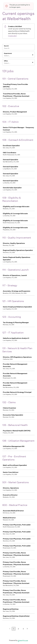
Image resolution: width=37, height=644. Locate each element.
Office (6, 61)
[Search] (18, 49)
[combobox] (4, 56)
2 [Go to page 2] (18, 629)
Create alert (12, 36)
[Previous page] (10, 629)
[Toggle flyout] (33, 55)
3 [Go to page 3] (23, 629)
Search (6, 46)
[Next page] (27, 629)
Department (8, 53)
